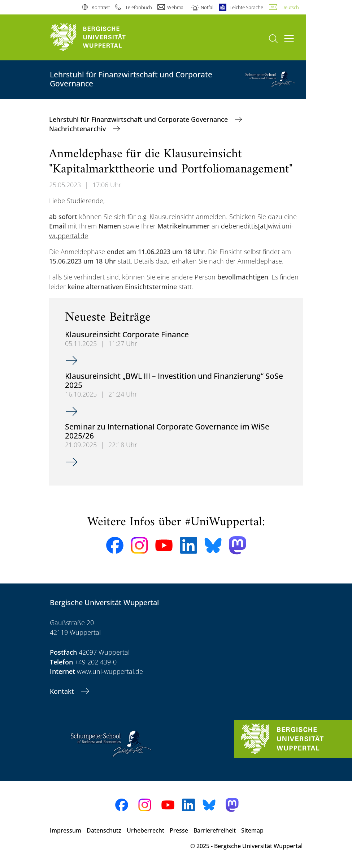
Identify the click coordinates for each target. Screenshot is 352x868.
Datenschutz (104, 830)
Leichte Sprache (246, 7)
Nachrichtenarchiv (78, 129)
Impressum (66, 830)
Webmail (176, 7)
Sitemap (252, 830)
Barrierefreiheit (215, 830)
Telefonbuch (139, 7)
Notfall (208, 7)
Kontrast (101, 7)
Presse (179, 830)
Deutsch (290, 7)
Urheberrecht (145, 830)
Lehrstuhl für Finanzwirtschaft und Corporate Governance (139, 119)
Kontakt (63, 691)
